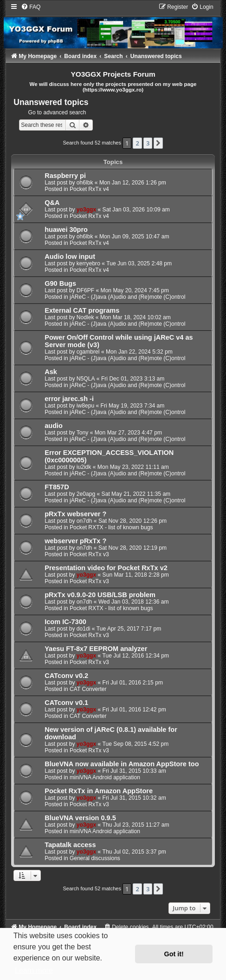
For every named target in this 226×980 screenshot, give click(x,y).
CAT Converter (88, 689)
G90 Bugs (60, 283)
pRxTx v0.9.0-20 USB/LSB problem (100, 595)
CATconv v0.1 (66, 703)
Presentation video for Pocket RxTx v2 (106, 568)
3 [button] (148, 143)
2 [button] (137, 143)
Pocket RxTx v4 (89, 189)
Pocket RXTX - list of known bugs (111, 527)
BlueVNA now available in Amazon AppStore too (122, 764)
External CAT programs (82, 310)
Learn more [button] (34, 970)
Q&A (52, 203)
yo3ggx (86, 210)
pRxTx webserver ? (75, 514)
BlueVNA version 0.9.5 (80, 818)
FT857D (57, 487)
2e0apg (86, 494)
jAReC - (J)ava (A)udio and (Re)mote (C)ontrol (127, 297)
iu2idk (84, 467)
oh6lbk (85, 183)
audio (54, 426)
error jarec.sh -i (69, 399)
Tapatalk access (70, 845)
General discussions (95, 858)
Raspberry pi (65, 176)
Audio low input (70, 257)
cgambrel (88, 352)
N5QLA (86, 379)
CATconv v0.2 (66, 676)
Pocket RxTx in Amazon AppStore (99, 791)
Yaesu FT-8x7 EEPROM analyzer (96, 649)
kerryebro (88, 263)
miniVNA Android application (105, 777)
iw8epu (85, 406)
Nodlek (85, 317)
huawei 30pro (66, 230)
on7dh (84, 521)
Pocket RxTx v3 (89, 554)
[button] (158, 143)
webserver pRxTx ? (75, 541)
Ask (51, 372)
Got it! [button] (174, 954)
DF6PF (85, 290)
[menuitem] (31, 7)
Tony (83, 433)
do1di (84, 629)
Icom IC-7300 (65, 622)
